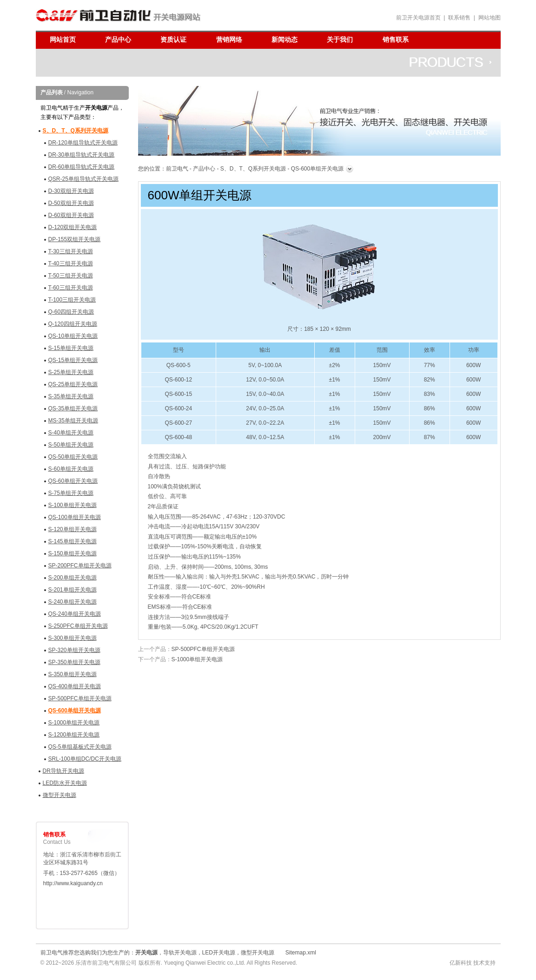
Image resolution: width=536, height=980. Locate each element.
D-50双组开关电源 (71, 203)
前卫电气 (177, 169)
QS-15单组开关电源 (73, 360)
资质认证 (173, 39)
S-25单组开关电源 (71, 372)
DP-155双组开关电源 (75, 239)
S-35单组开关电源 (71, 396)
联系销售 (459, 18)
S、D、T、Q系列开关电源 (76, 131)
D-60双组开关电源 (71, 215)
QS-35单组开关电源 (73, 408)
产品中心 (118, 39)
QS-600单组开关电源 (75, 710)
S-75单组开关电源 (71, 493)
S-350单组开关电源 (73, 674)
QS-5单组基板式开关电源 (80, 747)
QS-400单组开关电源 (75, 686)
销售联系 (396, 39)
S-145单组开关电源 (73, 541)
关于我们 (340, 39)
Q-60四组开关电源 (71, 312)
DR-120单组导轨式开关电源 (83, 143)
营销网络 (229, 39)
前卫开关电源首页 (418, 18)
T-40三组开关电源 (71, 263)
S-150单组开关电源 (73, 553)
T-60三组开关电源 (71, 288)
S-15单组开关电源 (71, 348)
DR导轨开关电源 (63, 771)
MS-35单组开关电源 (73, 421)
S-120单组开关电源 (73, 529)
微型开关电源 (60, 795)
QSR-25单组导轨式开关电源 (83, 179)
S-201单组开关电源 (73, 590)
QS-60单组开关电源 (73, 481)
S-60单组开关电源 (71, 469)
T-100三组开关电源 (72, 300)
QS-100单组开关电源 (75, 517)
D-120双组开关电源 (73, 227)
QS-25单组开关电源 (73, 384)
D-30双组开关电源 (71, 191)
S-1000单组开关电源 (74, 723)
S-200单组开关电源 (73, 578)
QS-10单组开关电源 (73, 336)
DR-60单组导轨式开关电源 (82, 167)
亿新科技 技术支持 (473, 963)
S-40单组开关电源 (71, 433)
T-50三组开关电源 (71, 276)
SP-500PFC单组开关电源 (80, 698)
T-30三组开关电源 (71, 251)
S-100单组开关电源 (73, 505)
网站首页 (63, 39)
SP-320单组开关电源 (74, 650)
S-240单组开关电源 (73, 602)
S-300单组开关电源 (73, 638)
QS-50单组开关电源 (73, 457)
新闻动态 (285, 39)
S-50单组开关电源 (71, 445)
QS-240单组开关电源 (75, 614)
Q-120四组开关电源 (73, 324)
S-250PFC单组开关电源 (78, 626)
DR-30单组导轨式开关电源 (82, 155)
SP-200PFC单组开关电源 (80, 566)
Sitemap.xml (301, 953)
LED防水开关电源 (65, 783)
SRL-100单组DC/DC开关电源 (85, 759)
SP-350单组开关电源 (74, 662)
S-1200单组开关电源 (74, 735)
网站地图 (490, 18)
